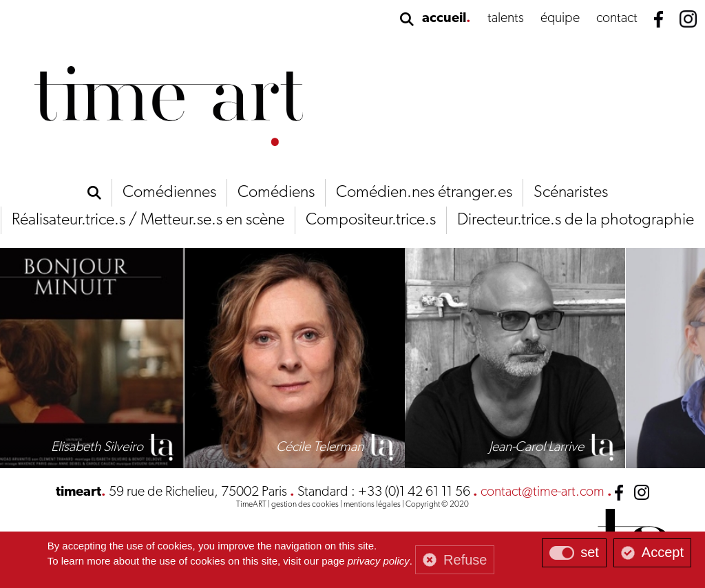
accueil (444, 19)
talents (506, 19)
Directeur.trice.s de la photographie (576, 220)
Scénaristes (571, 193)
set (590, 552)
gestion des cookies (305, 505)
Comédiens (276, 193)
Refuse (465, 560)
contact (617, 19)
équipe (560, 19)
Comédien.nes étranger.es (424, 193)
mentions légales (372, 505)
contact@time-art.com (543, 492)
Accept (663, 552)
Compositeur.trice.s (371, 220)
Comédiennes (169, 193)
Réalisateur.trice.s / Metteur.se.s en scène (148, 220)
